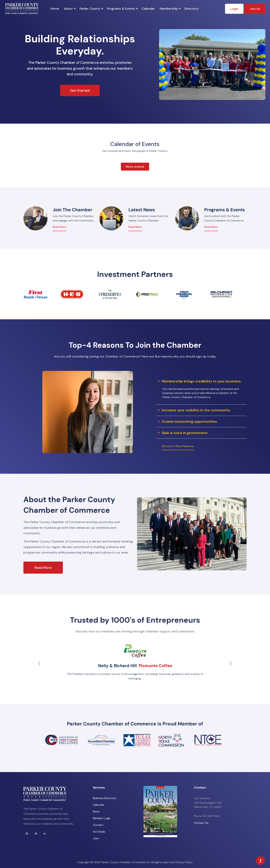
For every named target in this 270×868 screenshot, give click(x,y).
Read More (59, 227)
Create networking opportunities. (190, 421)
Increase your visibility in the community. (196, 410)
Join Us (255, 9)
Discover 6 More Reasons (178, 446)
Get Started (80, 90)
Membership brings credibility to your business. (202, 381)
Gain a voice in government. (185, 433)
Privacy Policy (184, 862)
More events (135, 167)
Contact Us (201, 823)
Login (234, 9)
